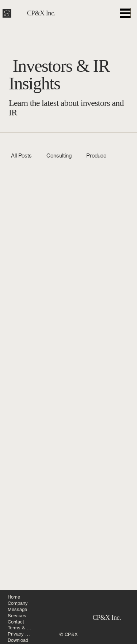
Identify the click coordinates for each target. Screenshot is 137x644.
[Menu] (125, 9)
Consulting (59, 156)
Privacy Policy (20, 634)
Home (14, 597)
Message (17, 609)
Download (18, 640)
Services (17, 616)
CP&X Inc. (41, 9)
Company (18, 603)
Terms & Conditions (20, 628)
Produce (96, 156)
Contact (16, 622)
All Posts (21, 156)
